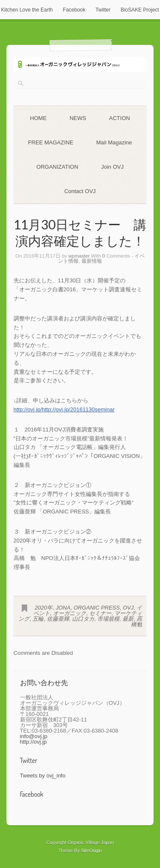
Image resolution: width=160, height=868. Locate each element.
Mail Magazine (114, 142)
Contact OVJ (80, 191)
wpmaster (79, 256)
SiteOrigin (92, 850)
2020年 (44, 608)
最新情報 (92, 261)
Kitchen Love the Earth (27, 10)
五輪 (38, 619)
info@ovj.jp (34, 736)
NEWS (78, 118)
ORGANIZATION (57, 167)
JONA (63, 608)
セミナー (100, 613)
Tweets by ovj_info (43, 776)
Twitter (103, 10)
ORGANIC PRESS (96, 608)
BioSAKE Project (140, 10)
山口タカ (83, 619)
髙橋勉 (137, 622)
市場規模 (108, 619)
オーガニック (70, 613)
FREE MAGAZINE (51, 142)
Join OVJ (112, 167)
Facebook (74, 10)
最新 (128, 619)
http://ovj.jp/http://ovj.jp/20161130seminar (64, 409)
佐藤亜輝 (58, 619)
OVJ (128, 608)
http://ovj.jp (33, 742)
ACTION (120, 118)
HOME (38, 118)
